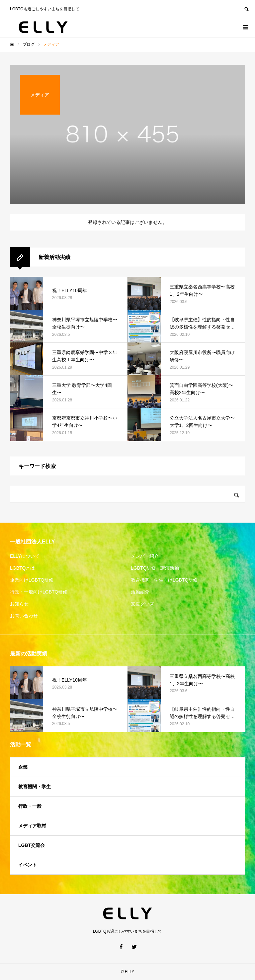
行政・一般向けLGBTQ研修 (39, 592)
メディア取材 (32, 826)
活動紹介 (140, 592)
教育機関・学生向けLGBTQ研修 (164, 580)
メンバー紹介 (145, 556)
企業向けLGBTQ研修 (32, 580)
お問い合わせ (24, 616)
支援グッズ (142, 604)
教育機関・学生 (35, 787)
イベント (28, 865)
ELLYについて (25, 556)
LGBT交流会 (32, 845)
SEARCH (246, 8)
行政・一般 (30, 806)
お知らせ (19, 604)
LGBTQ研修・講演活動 (155, 568)
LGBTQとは (22, 568)
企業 (23, 767)
